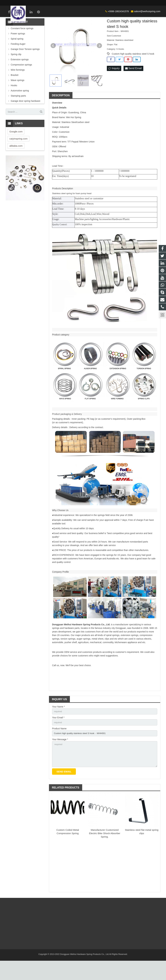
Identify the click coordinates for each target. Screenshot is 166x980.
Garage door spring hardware (26, 118)
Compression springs (21, 82)
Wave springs (18, 97)
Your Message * (60, 757)
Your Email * (58, 735)
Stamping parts (18, 113)
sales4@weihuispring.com (108, 3)
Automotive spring (20, 108)
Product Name (59, 746)
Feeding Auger (18, 61)
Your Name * (58, 724)
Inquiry (114, 85)
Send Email (133, 85)
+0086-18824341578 (79, 3)
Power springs (18, 51)
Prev (53, 63)
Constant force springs (22, 45)
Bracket (15, 92)
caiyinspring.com (18, 156)
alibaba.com (16, 163)
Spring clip (16, 71)
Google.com (16, 149)
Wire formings (18, 87)
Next (99, 63)
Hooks (14, 102)
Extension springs (20, 76)
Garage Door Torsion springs (25, 66)
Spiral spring (17, 56)
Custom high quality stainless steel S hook (133, 71)
